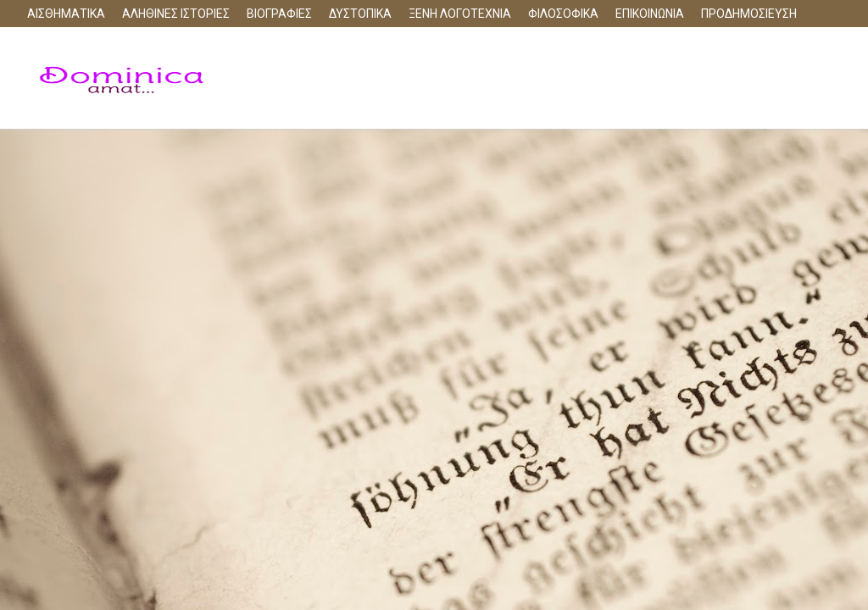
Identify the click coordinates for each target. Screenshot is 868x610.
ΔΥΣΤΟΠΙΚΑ (360, 14)
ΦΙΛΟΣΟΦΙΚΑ (563, 14)
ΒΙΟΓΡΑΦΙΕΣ (279, 14)
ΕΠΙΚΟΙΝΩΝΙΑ (650, 14)
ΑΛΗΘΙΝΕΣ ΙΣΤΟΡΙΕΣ (176, 14)
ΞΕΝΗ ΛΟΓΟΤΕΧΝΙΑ (460, 14)
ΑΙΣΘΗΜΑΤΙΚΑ (66, 14)
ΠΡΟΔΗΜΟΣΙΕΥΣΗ (749, 14)
